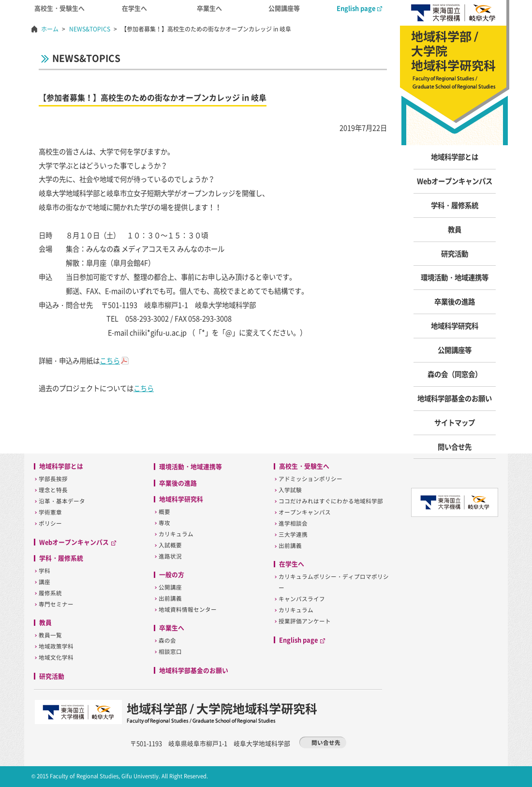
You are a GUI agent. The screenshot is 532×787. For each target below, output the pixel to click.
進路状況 (170, 556)
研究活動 (455, 254)
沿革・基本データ (62, 501)
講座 (44, 582)
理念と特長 (53, 490)
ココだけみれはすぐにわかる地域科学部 (331, 501)
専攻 (164, 523)
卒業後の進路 (455, 302)
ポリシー (50, 523)
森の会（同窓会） (455, 374)
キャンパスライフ (302, 599)
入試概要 (170, 545)
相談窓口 (170, 652)
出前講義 (170, 598)
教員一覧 (50, 635)
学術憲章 (50, 512)
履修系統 (50, 593)
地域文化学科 (56, 658)
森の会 (167, 641)
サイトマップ (455, 423)
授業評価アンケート (305, 621)
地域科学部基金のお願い (455, 398)
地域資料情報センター (188, 610)
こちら (110, 361)
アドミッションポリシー (310, 479)
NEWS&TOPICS (90, 29)
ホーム (50, 29)
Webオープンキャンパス (455, 181)
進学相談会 (293, 523)
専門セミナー (56, 604)
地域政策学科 (56, 646)
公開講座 (170, 587)
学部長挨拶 (53, 479)
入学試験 (290, 490)
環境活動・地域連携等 (455, 277)
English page (359, 8)
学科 (44, 571)
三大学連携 (293, 535)
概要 (164, 512)
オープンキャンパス (305, 512)
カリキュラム (176, 534)
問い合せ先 (455, 447)
